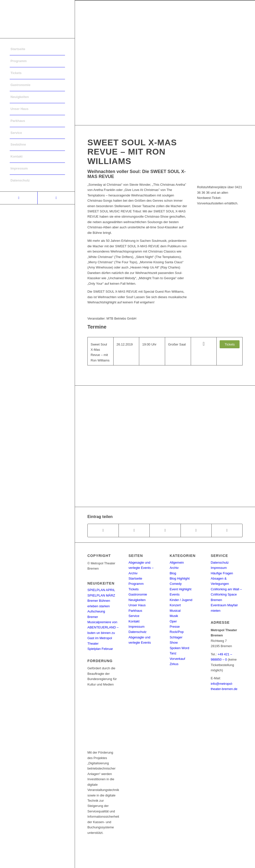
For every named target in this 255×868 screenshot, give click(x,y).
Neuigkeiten (137, 600)
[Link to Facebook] (19, 198)
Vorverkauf (177, 659)
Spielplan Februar (100, 649)
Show (174, 643)
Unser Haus (137, 605)
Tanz (173, 653)
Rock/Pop (177, 632)
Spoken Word (179, 648)
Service (134, 616)
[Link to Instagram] (56, 198)
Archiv (174, 568)
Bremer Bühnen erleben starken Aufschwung (99, 606)
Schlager (176, 637)
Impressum (136, 627)
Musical (175, 611)
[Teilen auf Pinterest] (196, 530)
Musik (174, 616)
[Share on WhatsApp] (165, 530)
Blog (173, 573)
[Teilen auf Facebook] (103, 530)
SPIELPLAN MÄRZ (101, 595)
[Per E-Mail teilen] (227, 530)
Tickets (134, 589)
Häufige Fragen (222, 573)
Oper (173, 621)
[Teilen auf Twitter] (134, 530)
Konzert (175, 605)
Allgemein (177, 563)
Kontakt (134, 621)
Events (175, 594)
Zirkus (174, 664)
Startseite (135, 578)
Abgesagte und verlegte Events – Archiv (141, 568)
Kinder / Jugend (181, 600)
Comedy (176, 584)
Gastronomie (138, 594)
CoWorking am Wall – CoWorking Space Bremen (226, 595)
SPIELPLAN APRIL (101, 590)
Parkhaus (135, 611)
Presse (175, 627)
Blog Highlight (180, 578)
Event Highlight (180, 589)
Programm (136, 584)
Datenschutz (137, 632)
